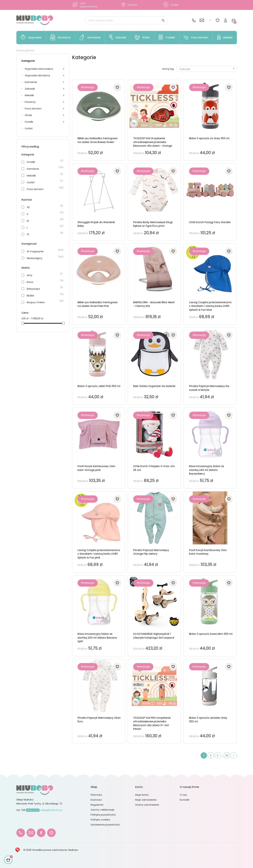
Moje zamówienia (146, 800)
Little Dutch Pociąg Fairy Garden (210, 222)
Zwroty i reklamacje (102, 810)
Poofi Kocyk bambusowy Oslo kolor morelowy (208, 552)
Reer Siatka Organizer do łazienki (154, 386)
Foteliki (29, 122)
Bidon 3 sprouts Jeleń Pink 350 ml (99, 386)
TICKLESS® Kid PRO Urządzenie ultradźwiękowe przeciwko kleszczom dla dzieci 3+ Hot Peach (152, 723)
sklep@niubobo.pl (51, 810)
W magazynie (35, 251)
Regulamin (97, 805)
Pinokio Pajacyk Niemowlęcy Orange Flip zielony (151, 552)
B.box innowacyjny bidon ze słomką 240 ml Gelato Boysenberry (206, 470)
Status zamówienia (147, 805)
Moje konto (142, 795)
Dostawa (96, 800)
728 (30, 810)
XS (28, 207)
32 (227, 756)
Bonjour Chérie (36, 302)
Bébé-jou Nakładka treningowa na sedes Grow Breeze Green (97, 140)
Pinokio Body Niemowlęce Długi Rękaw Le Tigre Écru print (153, 224)
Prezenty (30, 102)
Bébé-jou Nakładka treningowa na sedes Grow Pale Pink (97, 304)
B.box (30, 282)
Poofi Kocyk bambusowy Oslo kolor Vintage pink (96, 468)
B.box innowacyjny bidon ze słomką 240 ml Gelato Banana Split (97, 638)
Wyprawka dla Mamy (37, 75)
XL (28, 234)
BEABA (30, 296)
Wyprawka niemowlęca (39, 69)
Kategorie (28, 61)
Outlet (29, 128)
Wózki (28, 115)
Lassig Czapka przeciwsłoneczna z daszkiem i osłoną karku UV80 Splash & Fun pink (99, 554)
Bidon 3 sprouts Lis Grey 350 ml (209, 138)
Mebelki (29, 95)
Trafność (207, 69)
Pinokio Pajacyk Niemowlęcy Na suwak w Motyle (209, 388)
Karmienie (31, 82)
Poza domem (33, 108)
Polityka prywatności (103, 815)
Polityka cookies (100, 820)
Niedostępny (35, 258)
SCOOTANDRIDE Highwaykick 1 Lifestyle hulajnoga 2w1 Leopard (154, 636)
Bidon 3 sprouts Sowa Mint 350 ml (211, 634)
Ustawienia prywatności (105, 825)
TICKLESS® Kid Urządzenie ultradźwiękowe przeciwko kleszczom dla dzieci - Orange (153, 142)
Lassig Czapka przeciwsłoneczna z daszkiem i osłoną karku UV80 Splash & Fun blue (210, 306)
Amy (29, 275)
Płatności (96, 795)
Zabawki (30, 89)
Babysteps (33, 289)
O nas (183, 795)
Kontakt (185, 800)
